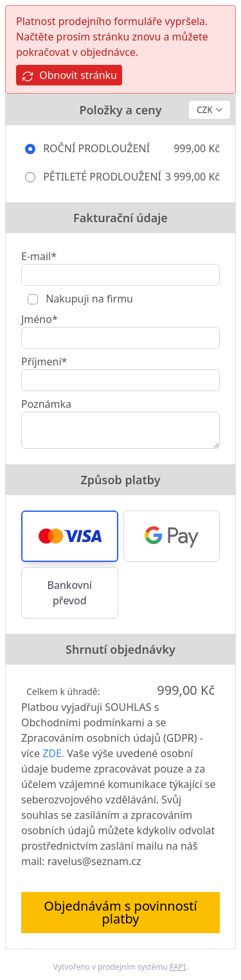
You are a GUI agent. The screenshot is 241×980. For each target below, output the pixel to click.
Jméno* (40, 319)
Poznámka (46, 404)
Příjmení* (44, 362)
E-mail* (39, 256)
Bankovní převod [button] (70, 593)
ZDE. (53, 753)
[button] (70, 536)
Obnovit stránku (69, 75)
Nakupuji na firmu (88, 299)
